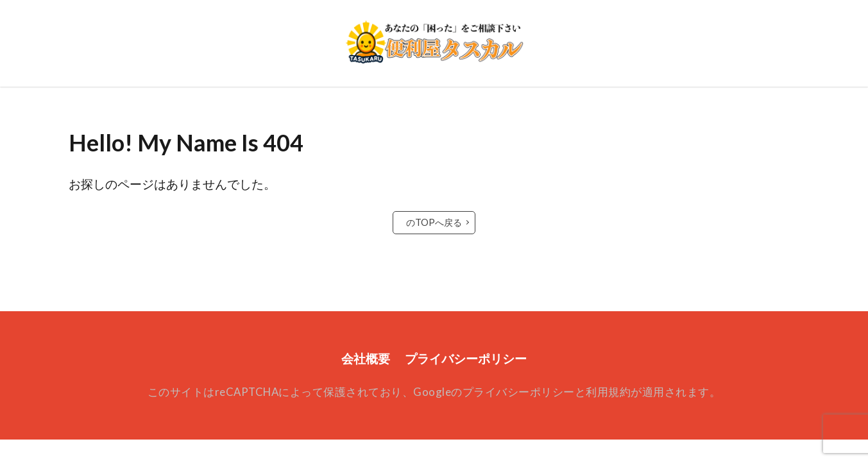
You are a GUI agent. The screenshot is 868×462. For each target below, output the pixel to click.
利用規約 (608, 392)
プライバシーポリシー (466, 358)
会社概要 (366, 358)
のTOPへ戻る (434, 222)
